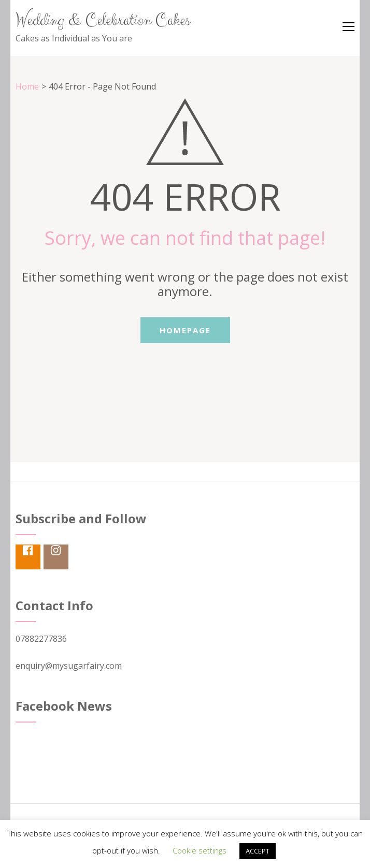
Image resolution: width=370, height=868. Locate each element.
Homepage (185, 330)
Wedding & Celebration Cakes (103, 21)
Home (27, 86)
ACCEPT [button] (258, 851)
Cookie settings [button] (200, 850)
